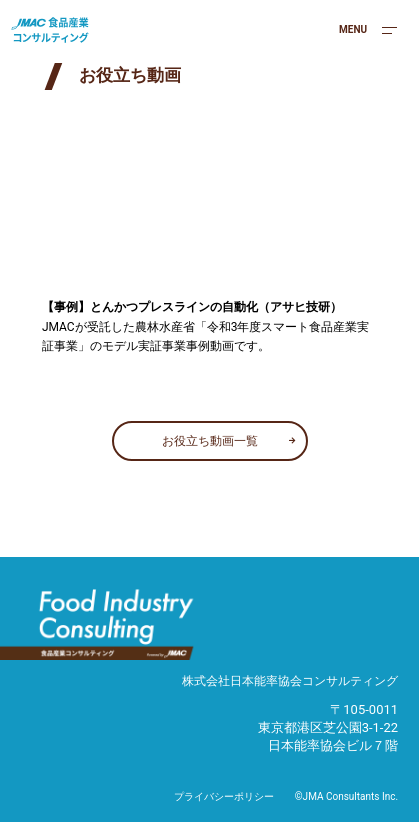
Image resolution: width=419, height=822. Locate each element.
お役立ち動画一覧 (210, 441)
